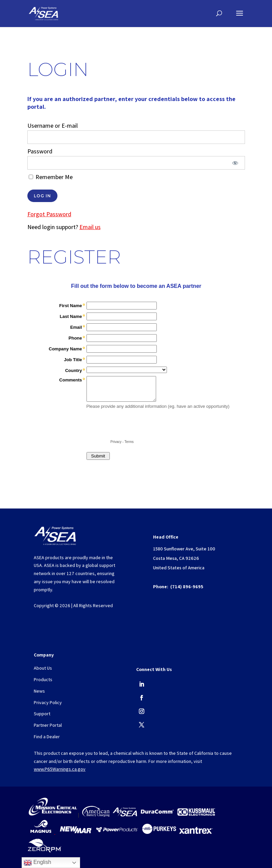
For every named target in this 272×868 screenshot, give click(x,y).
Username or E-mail (53, 126)
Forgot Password (49, 214)
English (37, 863)
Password (40, 151)
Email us (90, 227)
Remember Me (51, 177)
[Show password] (235, 163)
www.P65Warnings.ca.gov (60, 769)
